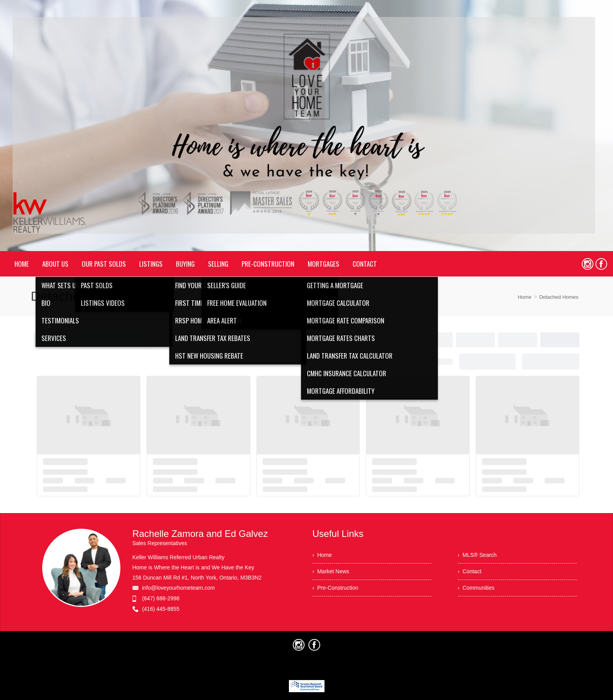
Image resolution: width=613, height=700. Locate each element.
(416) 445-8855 (161, 609)
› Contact (470, 571)
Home (524, 297)
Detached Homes (559, 297)
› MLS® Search (477, 555)
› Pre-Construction (335, 588)
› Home (322, 555)
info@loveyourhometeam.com (178, 588)
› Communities (476, 588)
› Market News (331, 571)
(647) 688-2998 (161, 598)
